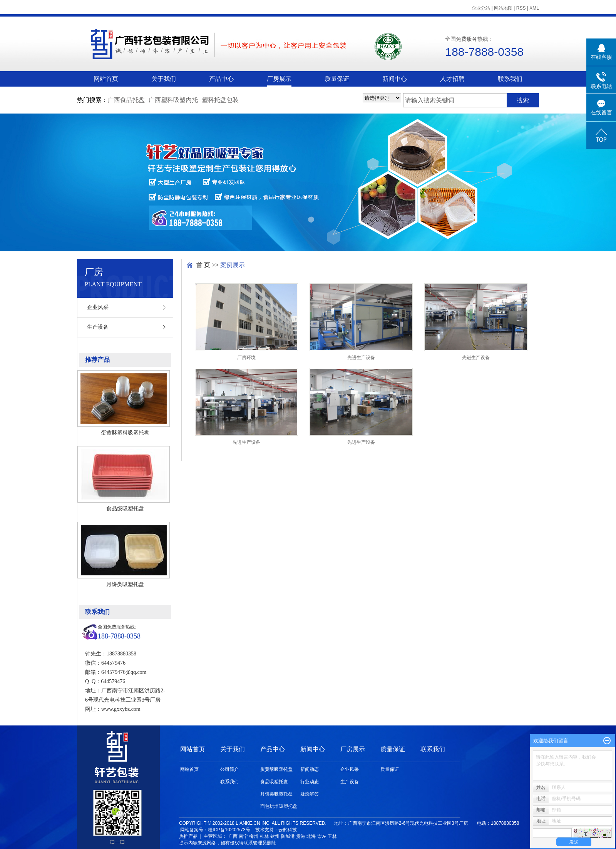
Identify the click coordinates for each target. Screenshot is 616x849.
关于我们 (164, 79)
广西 (233, 836)
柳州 (254, 836)
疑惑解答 (310, 794)
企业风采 (98, 307)
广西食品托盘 (126, 100)
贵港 (301, 836)
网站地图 (503, 8)
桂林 (264, 836)
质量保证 (337, 79)
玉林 (332, 836)
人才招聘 (452, 79)
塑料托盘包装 (220, 100)
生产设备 (98, 327)
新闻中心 (395, 79)
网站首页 (106, 79)
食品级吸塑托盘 (125, 508)
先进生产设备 (361, 358)
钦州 (275, 836)
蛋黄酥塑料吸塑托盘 (125, 433)
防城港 (288, 836)
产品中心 (221, 79)
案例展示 (233, 265)
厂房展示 (279, 79)
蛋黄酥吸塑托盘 (276, 769)
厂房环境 (246, 358)
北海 (311, 836)
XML (534, 8)
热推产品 (188, 836)
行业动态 (310, 782)
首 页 (203, 265)
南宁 (243, 836)
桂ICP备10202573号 (229, 830)
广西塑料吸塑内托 (173, 100)
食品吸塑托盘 (274, 782)
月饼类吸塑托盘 (125, 584)
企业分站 (481, 8)
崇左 (322, 836)
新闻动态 (310, 769)
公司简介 (229, 769)
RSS (521, 8)
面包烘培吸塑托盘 (279, 806)
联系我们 (510, 79)
